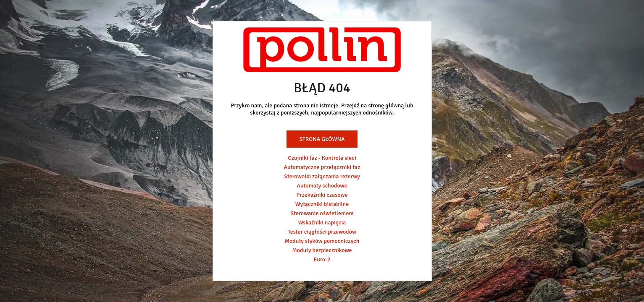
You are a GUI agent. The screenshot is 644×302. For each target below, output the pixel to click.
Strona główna (322, 139)
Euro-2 (322, 259)
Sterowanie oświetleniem (322, 213)
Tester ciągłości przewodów (322, 232)
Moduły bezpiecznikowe (322, 250)
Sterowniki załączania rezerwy (322, 176)
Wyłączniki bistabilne (322, 204)
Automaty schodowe (322, 186)
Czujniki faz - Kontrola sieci (322, 158)
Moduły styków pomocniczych (322, 241)
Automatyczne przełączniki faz (322, 167)
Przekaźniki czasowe (322, 195)
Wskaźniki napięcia (322, 223)
